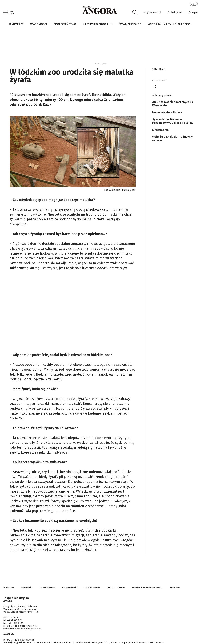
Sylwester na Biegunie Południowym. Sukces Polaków (173, 121)
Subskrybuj (175, 12)
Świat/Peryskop (130, 24)
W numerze (16, 24)
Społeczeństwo (65, 24)
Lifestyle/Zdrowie (96, 24)
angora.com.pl (153, 12)
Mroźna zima (160, 130)
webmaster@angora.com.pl (28, 629)
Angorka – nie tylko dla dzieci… (170, 24)
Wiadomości (39, 24)
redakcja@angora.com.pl (25, 626)
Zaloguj (193, 12)
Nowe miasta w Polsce (167, 112)
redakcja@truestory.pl (23, 640)
